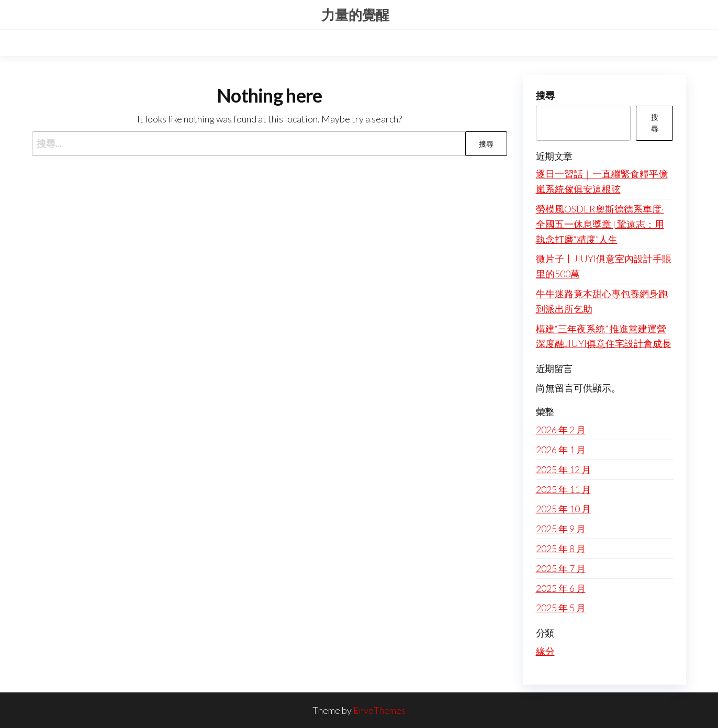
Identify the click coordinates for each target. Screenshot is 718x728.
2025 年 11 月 (563, 489)
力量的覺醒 (355, 15)
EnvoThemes (379, 710)
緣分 (545, 651)
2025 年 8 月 (561, 548)
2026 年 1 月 (561, 450)
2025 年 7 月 (561, 568)
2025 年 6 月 (561, 588)
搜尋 (545, 95)
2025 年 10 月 (563, 509)
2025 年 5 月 (561, 608)
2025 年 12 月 (563, 469)
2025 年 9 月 (561, 529)
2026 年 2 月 (561, 430)
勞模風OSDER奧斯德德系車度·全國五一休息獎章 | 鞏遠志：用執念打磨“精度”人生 (600, 224)
